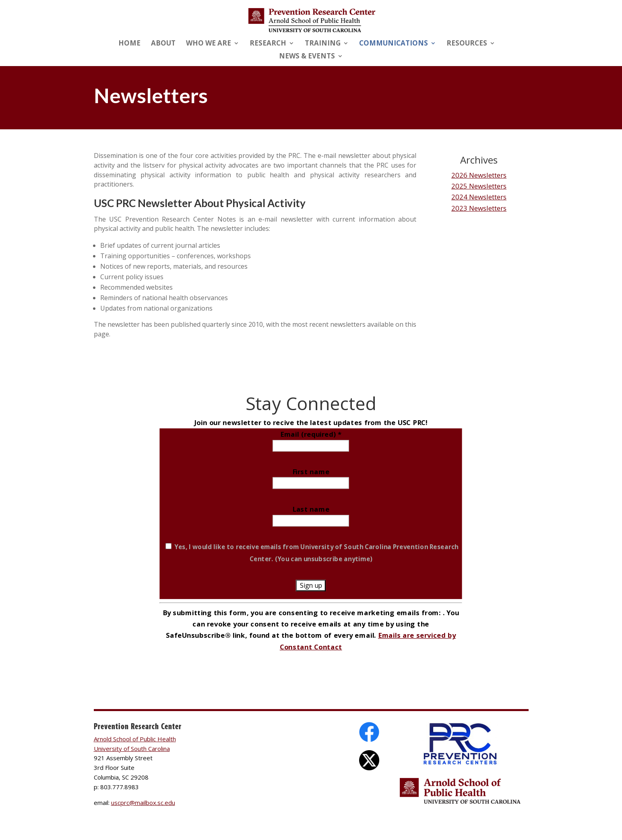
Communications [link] (394, 44)
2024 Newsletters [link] (479, 197)
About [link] (163, 44)
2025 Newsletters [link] (479, 186)
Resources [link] (467, 44)
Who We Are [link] (209, 44)
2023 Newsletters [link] (479, 208)
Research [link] (268, 44)
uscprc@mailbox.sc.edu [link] (143, 803)
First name (311, 472)
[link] (312, 20)
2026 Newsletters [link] (479, 175)
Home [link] (129, 44)
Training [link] (323, 44)
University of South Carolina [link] (132, 749)
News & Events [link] (307, 57)
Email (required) (311, 434)
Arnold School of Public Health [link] (135, 739)
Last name (311, 509)
